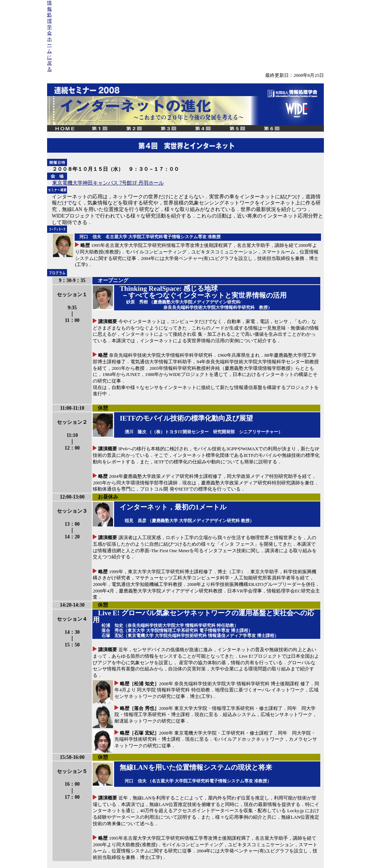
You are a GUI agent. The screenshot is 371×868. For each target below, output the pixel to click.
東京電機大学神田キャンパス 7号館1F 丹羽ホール (108, 183)
